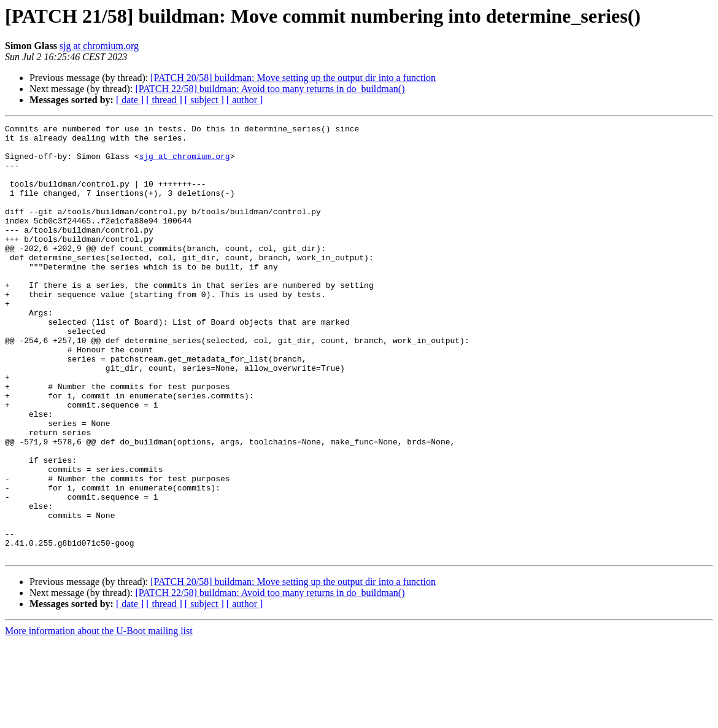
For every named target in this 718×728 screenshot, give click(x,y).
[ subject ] (204, 100)
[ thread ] (164, 100)
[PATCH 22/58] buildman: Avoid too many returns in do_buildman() (270, 89)
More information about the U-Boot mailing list (99, 717)
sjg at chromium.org (99, 46)
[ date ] (130, 100)
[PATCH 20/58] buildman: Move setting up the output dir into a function (293, 78)
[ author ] (245, 100)
